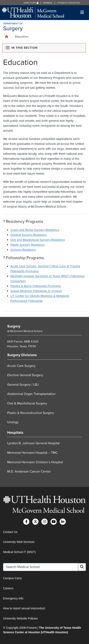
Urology (13, 422)
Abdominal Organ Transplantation (31, 394)
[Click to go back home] (7, 37)
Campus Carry (12, 578)
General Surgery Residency (29, 235)
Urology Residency (23, 250)
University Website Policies (20, 618)
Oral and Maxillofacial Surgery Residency (38, 240)
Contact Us (10, 532)
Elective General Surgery (25, 375)
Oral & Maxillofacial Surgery (27, 403)
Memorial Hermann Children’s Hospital (35, 462)
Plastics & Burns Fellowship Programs (36, 286)
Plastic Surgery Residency (28, 245)
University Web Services (19, 542)
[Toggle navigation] (82, 12)
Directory (31, 3)
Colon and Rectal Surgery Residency (35, 230)
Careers (8, 588)
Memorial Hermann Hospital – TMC (32, 453)
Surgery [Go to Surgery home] (14, 326)
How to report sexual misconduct (24, 608)
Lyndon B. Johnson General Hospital (33, 443)
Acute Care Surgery (21, 366)
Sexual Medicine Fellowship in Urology (36, 291)
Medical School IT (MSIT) (19, 552)
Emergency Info (13, 598)
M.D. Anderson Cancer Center (29, 471)
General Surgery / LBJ (23, 385)
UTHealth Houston (68, 3)
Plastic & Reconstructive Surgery (31, 413)
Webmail (48, 3)
